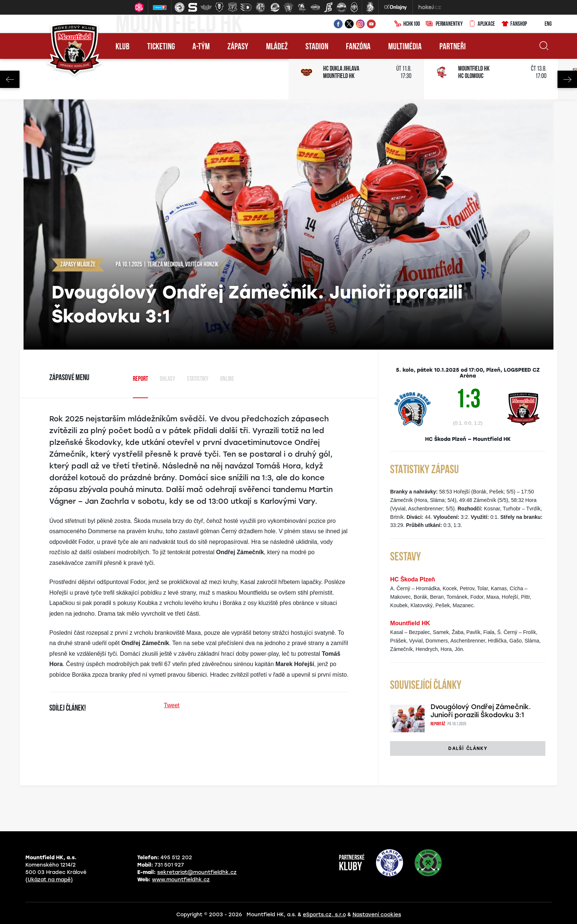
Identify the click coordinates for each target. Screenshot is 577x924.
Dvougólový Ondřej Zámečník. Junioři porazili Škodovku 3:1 (481, 711)
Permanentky (444, 24)
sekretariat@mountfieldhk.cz (197, 872)
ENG (542, 24)
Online (227, 379)
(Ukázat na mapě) (49, 880)
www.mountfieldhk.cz (181, 880)
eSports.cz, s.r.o (324, 915)
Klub (123, 47)
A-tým (201, 47)
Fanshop (514, 24)
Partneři (453, 47)
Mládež (277, 47)
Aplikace (482, 24)
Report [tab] (140, 379)
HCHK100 (407, 24)
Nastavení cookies (377, 915)
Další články (468, 748)
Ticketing (161, 47)
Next (567, 79)
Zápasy (238, 47)
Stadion (317, 47)
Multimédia (405, 47)
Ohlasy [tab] (167, 379)
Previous (10, 79)
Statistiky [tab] (198, 379)
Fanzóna (358, 47)
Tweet (172, 705)
